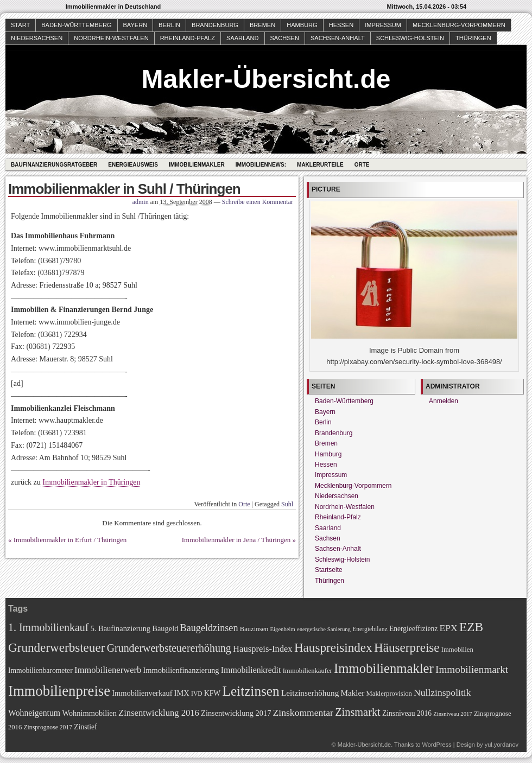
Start (20, 25)
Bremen (262, 25)
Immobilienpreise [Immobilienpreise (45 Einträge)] (59, 691)
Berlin (169, 25)
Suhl (287, 504)
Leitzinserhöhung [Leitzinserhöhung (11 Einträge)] (310, 693)
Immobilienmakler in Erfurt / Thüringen (70, 540)
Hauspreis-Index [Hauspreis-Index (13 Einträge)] (263, 649)
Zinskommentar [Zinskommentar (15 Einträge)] (303, 713)
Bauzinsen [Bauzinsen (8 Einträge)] (254, 629)
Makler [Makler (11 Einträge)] (353, 693)
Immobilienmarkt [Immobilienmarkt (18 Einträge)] (472, 669)
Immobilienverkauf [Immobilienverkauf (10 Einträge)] (142, 693)
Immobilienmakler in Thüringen (91, 482)
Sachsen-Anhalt (338, 38)
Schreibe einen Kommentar (258, 202)
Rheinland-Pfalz (188, 38)
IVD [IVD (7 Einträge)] (197, 694)
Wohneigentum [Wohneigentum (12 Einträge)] (34, 713)
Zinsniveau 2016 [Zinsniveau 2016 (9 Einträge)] (407, 713)
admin (141, 202)
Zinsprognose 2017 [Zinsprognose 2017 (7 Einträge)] (48, 727)
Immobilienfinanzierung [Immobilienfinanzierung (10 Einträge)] (181, 670)
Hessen (341, 25)
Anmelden (444, 401)
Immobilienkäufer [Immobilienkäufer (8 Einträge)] (308, 671)
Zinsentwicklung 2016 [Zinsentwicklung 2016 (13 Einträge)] (159, 713)
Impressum (383, 25)
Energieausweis (133, 165)
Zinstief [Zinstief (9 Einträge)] (85, 727)
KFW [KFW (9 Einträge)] (212, 693)
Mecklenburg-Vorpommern (459, 25)
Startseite (329, 570)
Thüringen (473, 38)
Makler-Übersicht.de (266, 79)
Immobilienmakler (197, 165)
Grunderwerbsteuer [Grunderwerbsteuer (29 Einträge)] (56, 647)
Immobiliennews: (261, 165)
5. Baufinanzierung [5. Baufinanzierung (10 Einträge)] (121, 628)
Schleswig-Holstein (410, 38)
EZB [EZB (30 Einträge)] (471, 627)
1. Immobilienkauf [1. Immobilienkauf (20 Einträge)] (48, 627)
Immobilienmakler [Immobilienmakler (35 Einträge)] (384, 668)
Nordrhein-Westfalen (111, 38)
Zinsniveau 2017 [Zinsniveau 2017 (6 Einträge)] (452, 714)
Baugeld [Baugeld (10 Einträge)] (165, 628)
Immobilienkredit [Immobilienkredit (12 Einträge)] (251, 670)
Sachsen (285, 38)
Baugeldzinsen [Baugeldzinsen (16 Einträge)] (209, 628)
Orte (362, 165)
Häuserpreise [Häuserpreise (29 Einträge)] (407, 647)
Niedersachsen (37, 38)
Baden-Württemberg (76, 25)
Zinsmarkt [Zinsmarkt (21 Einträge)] (358, 712)
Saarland (243, 38)
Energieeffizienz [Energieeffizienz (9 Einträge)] (413, 629)
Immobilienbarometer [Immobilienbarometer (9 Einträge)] (40, 670)
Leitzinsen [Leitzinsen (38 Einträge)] (251, 691)
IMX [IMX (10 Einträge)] (182, 693)
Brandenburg (215, 25)
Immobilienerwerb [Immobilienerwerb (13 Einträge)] (108, 670)
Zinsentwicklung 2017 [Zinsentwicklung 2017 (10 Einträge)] (236, 713)
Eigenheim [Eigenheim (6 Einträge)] (283, 629)
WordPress (436, 745)
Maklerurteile (320, 165)
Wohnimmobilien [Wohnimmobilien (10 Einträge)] (89, 713)
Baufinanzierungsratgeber (54, 165)
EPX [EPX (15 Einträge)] (449, 628)
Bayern (135, 25)
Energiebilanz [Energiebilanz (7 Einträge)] (370, 629)
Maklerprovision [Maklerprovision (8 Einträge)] (389, 694)
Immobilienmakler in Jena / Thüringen (236, 540)
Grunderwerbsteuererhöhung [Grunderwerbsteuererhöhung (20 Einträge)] (169, 648)
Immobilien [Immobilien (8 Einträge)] (457, 650)
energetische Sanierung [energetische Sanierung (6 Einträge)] (324, 629)
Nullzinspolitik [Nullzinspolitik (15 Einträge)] (442, 692)
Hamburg (302, 25)
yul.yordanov (502, 745)
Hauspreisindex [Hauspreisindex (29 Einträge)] (333, 647)
